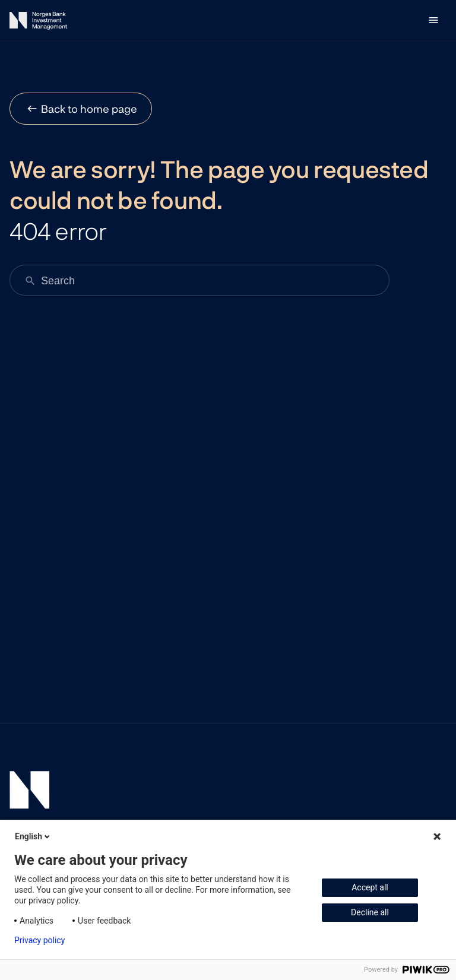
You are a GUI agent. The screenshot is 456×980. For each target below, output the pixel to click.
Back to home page (89, 109)
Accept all (370, 887)
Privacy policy (39, 940)
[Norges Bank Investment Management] (38, 23)
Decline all (370, 912)
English (33, 836)
